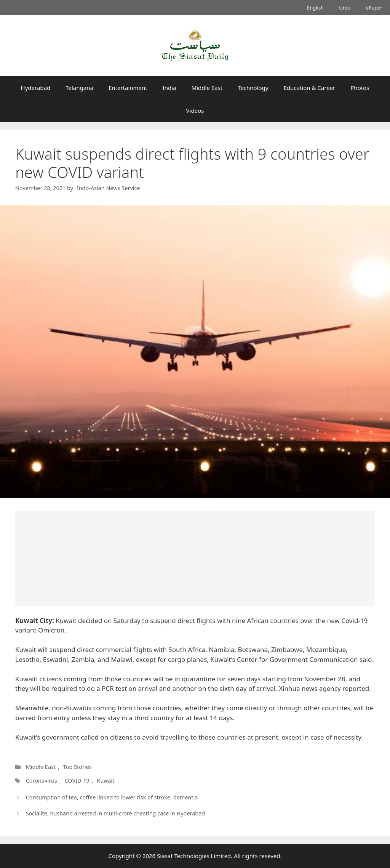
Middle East (207, 88)
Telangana (79, 88)
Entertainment (128, 88)
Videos (195, 111)
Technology (253, 88)
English (315, 8)
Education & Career (310, 88)
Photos (360, 88)
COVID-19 (77, 781)
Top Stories (78, 767)
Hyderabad (36, 88)
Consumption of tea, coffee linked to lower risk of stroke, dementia (112, 797)
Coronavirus (42, 781)
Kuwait (105, 781)
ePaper (374, 8)
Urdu (345, 8)
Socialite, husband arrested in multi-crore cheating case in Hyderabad (116, 813)
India (169, 88)
